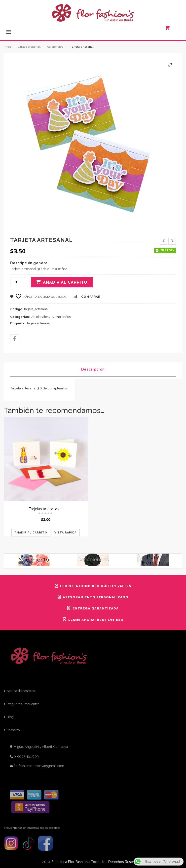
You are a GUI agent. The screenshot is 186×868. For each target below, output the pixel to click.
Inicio (8, 47)
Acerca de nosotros (21, 691)
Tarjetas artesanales (46, 509)
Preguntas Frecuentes (23, 704)
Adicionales (55, 47)
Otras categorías (29, 47)
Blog (10, 717)
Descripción (93, 369)
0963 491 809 (28, 756)
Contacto (13, 730)
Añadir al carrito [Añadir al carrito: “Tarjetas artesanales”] (31, 533)
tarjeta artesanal (39, 323)
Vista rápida (65, 533)
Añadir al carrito (65, 282)
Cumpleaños (61, 317)
